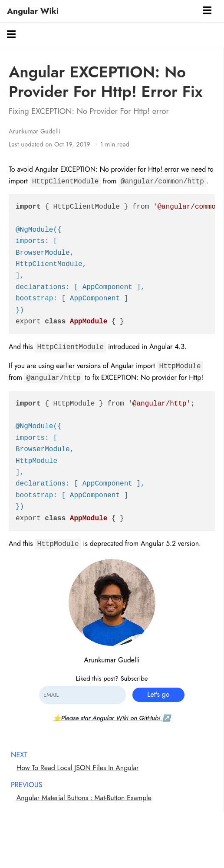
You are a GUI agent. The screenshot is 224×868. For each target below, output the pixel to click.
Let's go (158, 694)
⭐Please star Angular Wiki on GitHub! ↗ (112, 718)
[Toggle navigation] (207, 11)
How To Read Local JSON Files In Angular (78, 768)
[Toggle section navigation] (11, 35)
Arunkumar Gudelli (35, 131)
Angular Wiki (33, 11)
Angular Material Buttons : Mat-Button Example (84, 798)
